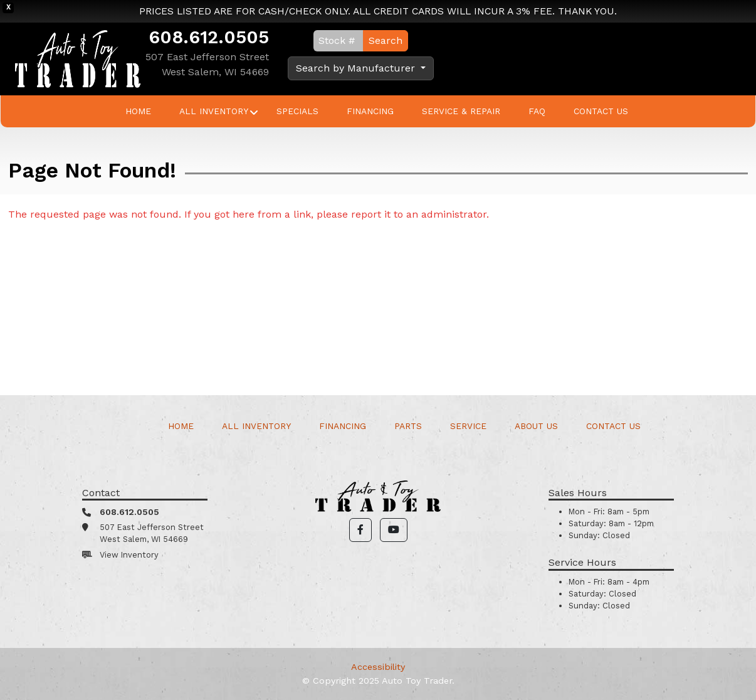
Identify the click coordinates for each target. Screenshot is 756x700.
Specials (297, 111)
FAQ (537, 111)
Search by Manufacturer (357, 68)
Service (468, 426)
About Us (536, 426)
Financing (370, 111)
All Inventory (214, 111)
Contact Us (601, 111)
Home (138, 111)
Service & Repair (461, 111)
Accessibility (378, 667)
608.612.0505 (209, 37)
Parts (408, 426)
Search (386, 40)
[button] (360, 530)
